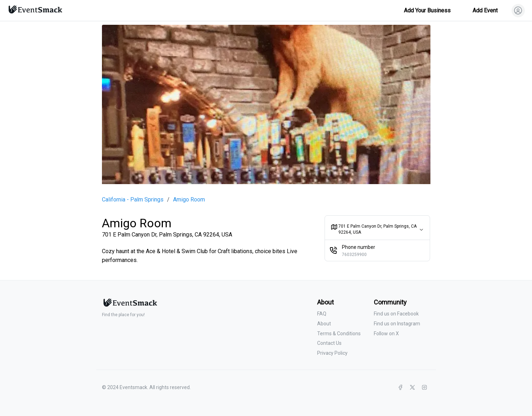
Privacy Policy (332, 353)
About (324, 324)
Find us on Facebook (396, 314)
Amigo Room (189, 200)
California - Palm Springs (133, 200)
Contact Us (329, 343)
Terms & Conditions (339, 334)
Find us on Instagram (397, 324)
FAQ (322, 314)
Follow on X (386, 334)
